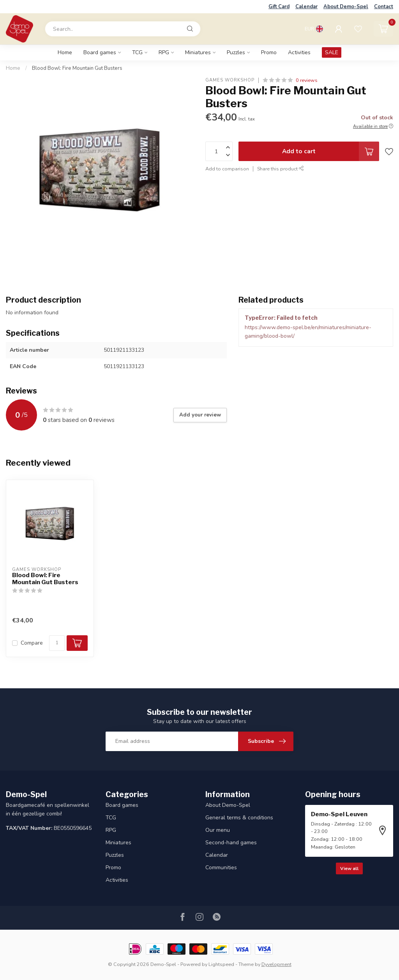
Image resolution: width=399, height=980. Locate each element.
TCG (137, 52)
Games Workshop (230, 80)
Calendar (306, 7)
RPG (164, 52)
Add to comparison (227, 169)
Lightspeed (221, 964)
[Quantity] (57, 643)
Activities (299, 52)
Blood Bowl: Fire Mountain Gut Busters (77, 68)
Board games (100, 52)
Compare (32, 643)
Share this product (281, 169)
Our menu (218, 830)
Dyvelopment (276, 964)
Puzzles (236, 52)
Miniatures (198, 52)
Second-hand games (231, 843)
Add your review (200, 415)
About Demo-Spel (346, 7)
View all (349, 868)
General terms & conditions (239, 818)
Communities (221, 867)
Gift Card (279, 7)
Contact (384, 7)
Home (65, 52)
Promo (269, 52)
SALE (332, 52)
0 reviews (307, 80)
